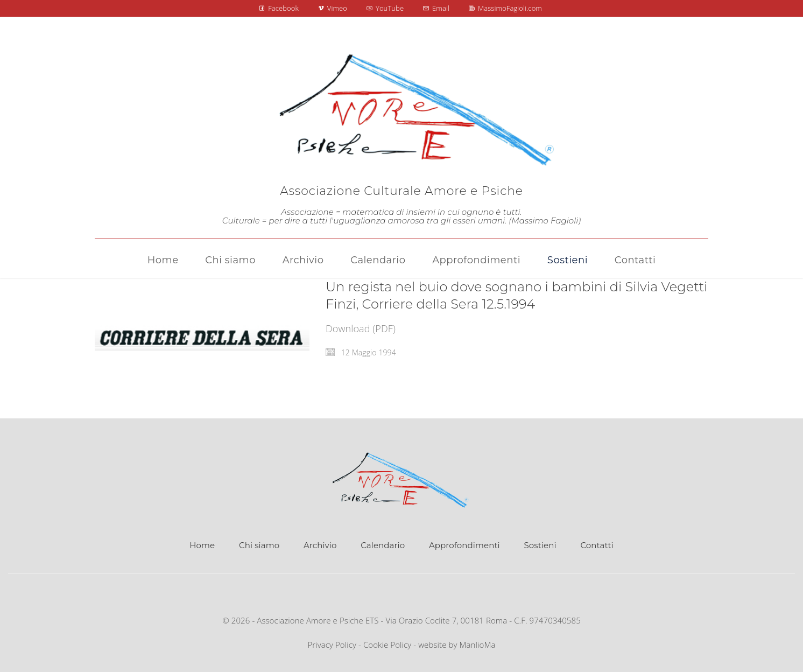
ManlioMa (478, 645)
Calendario (383, 545)
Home (202, 545)
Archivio (320, 545)
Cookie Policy (387, 645)
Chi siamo (259, 545)
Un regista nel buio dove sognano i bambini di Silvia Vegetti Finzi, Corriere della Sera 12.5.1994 (516, 295)
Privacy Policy (332, 645)
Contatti (597, 545)
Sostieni (540, 545)
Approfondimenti (464, 545)
